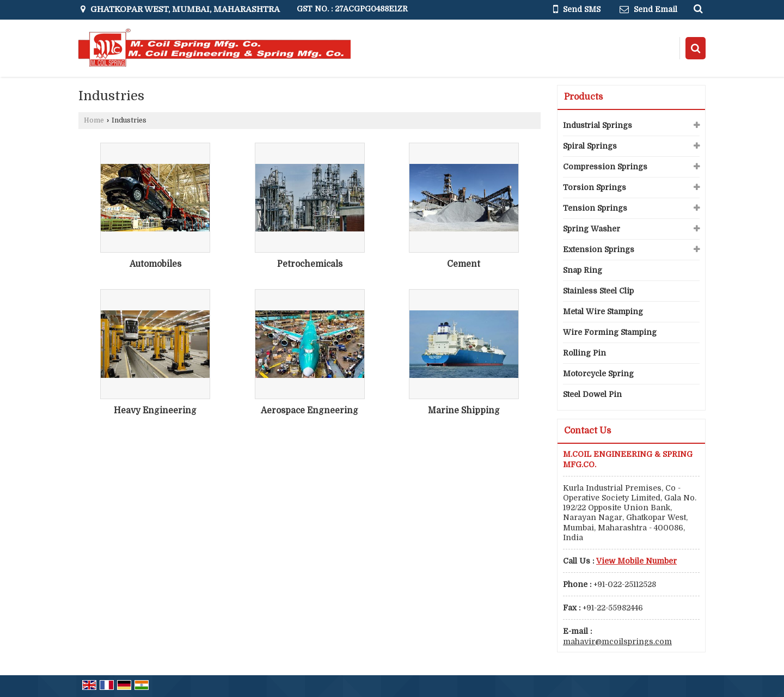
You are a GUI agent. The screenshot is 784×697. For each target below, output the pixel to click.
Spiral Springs (590, 146)
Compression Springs (605, 167)
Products (583, 97)
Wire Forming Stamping (610, 332)
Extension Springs (599, 249)
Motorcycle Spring (598, 374)
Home (94, 120)
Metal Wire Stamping (603, 311)
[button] (636, 561)
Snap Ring (583, 270)
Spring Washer (592, 229)
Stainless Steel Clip (598, 291)
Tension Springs (595, 208)
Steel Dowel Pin (592, 394)
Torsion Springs (595, 187)
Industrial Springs (598, 125)
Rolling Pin (584, 353)
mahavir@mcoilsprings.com (617, 641)
